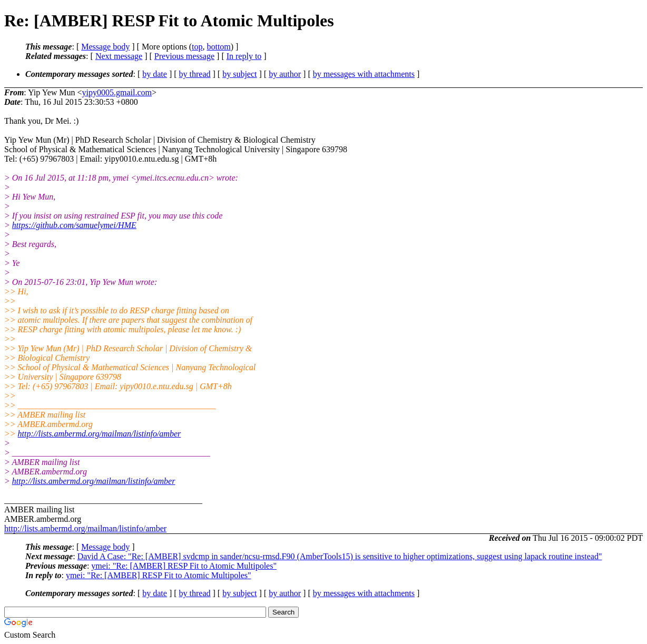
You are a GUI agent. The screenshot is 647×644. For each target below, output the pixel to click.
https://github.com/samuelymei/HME (74, 225)
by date (155, 74)
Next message (119, 56)
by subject (239, 74)
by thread (195, 74)
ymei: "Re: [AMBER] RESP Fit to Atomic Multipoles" (184, 566)
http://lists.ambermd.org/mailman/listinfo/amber (100, 434)
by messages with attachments (364, 74)
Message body (105, 47)
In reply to (244, 56)
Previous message (184, 56)
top (197, 47)
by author (285, 74)
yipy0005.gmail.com (117, 92)
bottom (218, 47)
